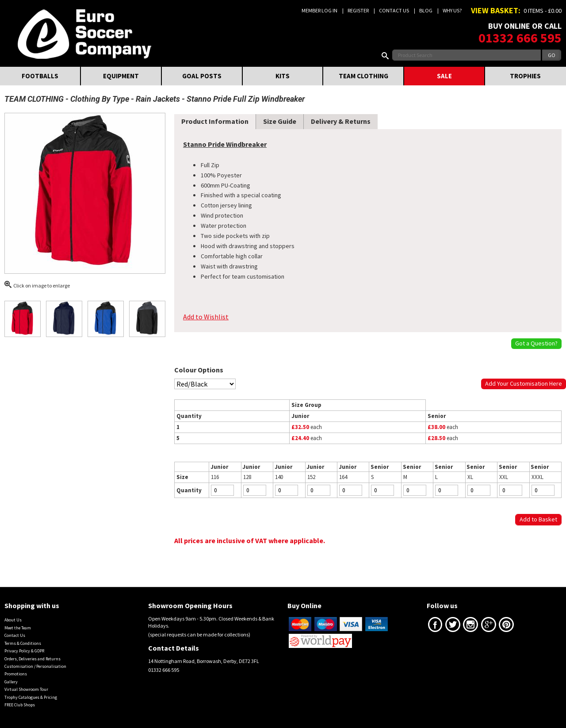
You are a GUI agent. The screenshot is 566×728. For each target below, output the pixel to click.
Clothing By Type (100, 99)
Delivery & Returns (341, 121)
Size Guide (280, 121)
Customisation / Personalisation (35, 666)
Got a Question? (536, 343)
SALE (444, 76)
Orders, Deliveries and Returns (33, 659)
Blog (426, 10)
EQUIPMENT (121, 76)
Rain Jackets (158, 99)
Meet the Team (18, 628)
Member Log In (319, 10)
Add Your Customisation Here (524, 383)
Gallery (11, 682)
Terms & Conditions (23, 643)
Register (358, 10)
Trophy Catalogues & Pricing (31, 697)
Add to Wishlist (206, 317)
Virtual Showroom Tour (26, 689)
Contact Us (394, 10)
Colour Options (199, 370)
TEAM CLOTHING (363, 76)
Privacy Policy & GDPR (24, 651)
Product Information (215, 121)
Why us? (452, 10)
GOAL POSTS (202, 76)
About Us (13, 620)
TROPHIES (525, 76)
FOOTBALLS (40, 76)
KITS (283, 76)
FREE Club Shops (20, 705)
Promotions (16, 674)
